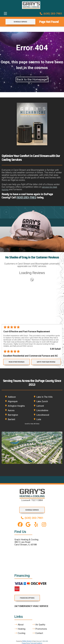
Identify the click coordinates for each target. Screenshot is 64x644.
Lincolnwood (43, 415)
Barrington (13, 415)
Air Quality (39, 625)
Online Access (27, 641)
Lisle (39, 419)
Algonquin (13, 401)
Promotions (39, 629)
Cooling (20, 633)
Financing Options (27, 598)
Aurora (11, 410)
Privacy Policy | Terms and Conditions (32, 643)
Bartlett (12, 419)
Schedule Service (20, 22)
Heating (20, 629)
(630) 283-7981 (51, 14)
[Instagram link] (44, 524)
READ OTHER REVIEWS (17, 362)
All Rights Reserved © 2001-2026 (40, 641)
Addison (12, 397)
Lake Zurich (42, 401)
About (19, 625)
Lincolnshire (42, 410)
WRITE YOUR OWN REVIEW (46, 362)
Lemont (40, 406)
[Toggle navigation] (5, 14)
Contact (38, 633)
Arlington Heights (16, 406)
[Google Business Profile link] (28, 524)
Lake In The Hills (45, 397)
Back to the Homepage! (32, 79)
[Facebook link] (20, 524)
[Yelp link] (36, 524)
